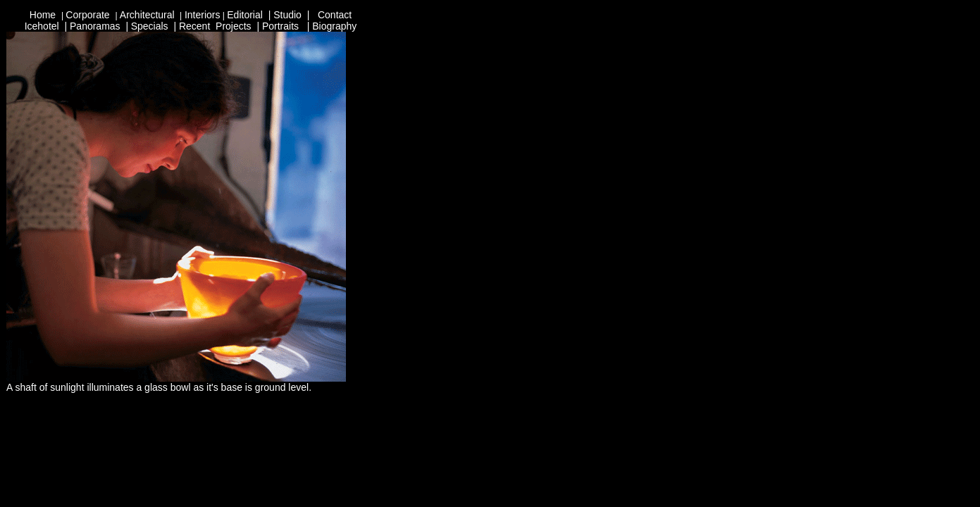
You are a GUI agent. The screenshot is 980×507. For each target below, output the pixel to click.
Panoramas (95, 26)
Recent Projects (215, 26)
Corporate (87, 15)
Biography (334, 26)
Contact (335, 15)
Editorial (246, 15)
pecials (153, 26)
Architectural (149, 15)
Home (44, 15)
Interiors (203, 15)
